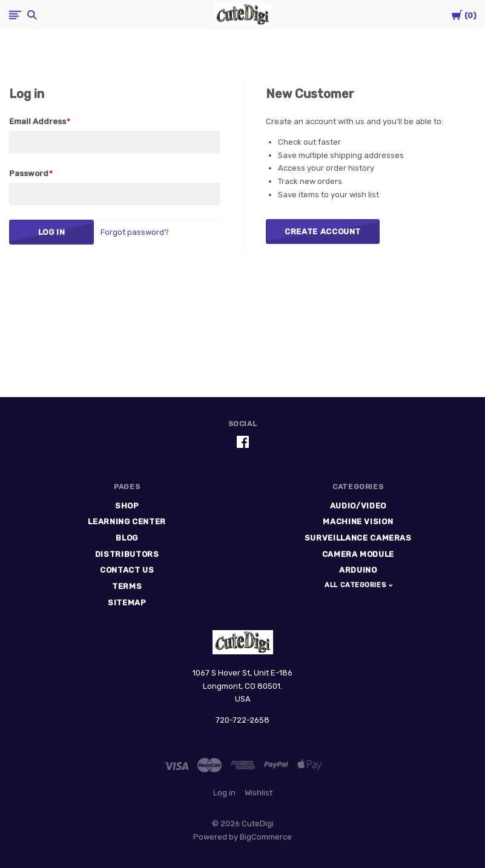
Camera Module (358, 554)
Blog (127, 538)
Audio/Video (358, 506)
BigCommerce (266, 837)
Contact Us (127, 570)
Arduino (358, 570)
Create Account (323, 232)
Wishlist (259, 793)
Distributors (127, 554)
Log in (224, 793)
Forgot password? (135, 232)
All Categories (356, 585)
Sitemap (127, 603)
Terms (127, 586)
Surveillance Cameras (358, 538)
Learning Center (127, 521)
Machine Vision (358, 521)
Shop (127, 506)
